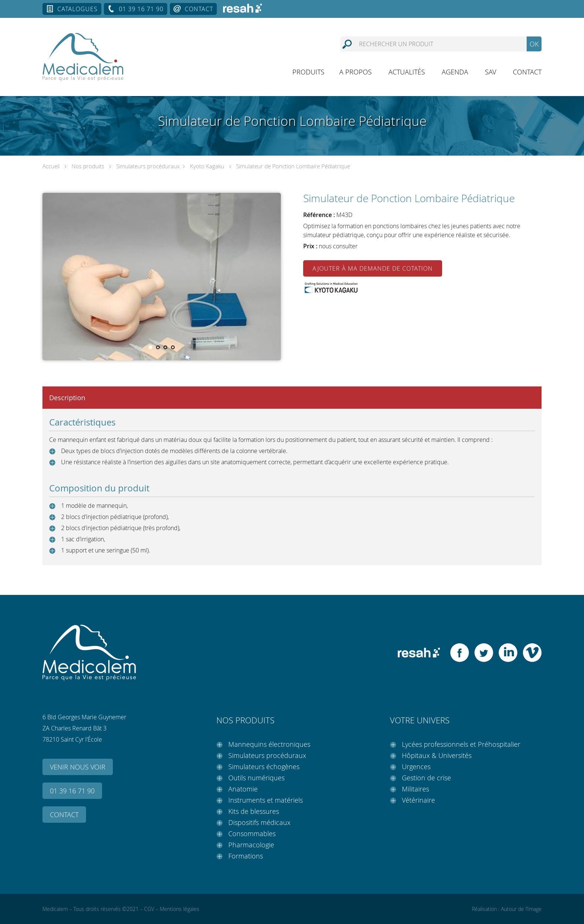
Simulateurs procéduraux (148, 166)
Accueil (51, 166)
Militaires (415, 789)
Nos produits (88, 166)
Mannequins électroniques (269, 744)
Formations (246, 856)
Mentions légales (180, 909)
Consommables (252, 834)
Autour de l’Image (521, 909)
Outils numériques (256, 778)
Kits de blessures (254, 811)
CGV (149, 909)
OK (534, 44)
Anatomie (243, 789)
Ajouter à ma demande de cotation (373, 268)
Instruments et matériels (266, 800)
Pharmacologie (251, 845)
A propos (356, 72)
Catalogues (77, 9)
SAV (491, 72)
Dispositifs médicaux (259, 822)
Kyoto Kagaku (207, 166)
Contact (199, 9)
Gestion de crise (426, 778)
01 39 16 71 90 (141, 9)
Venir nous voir (78, 767)
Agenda (455, 72)
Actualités (407, 72)
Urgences (416, 767)
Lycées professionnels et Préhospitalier (461, 744)
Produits (308, 72)
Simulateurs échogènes (264, 767)
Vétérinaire (418, 800)
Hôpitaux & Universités (437, 755)
